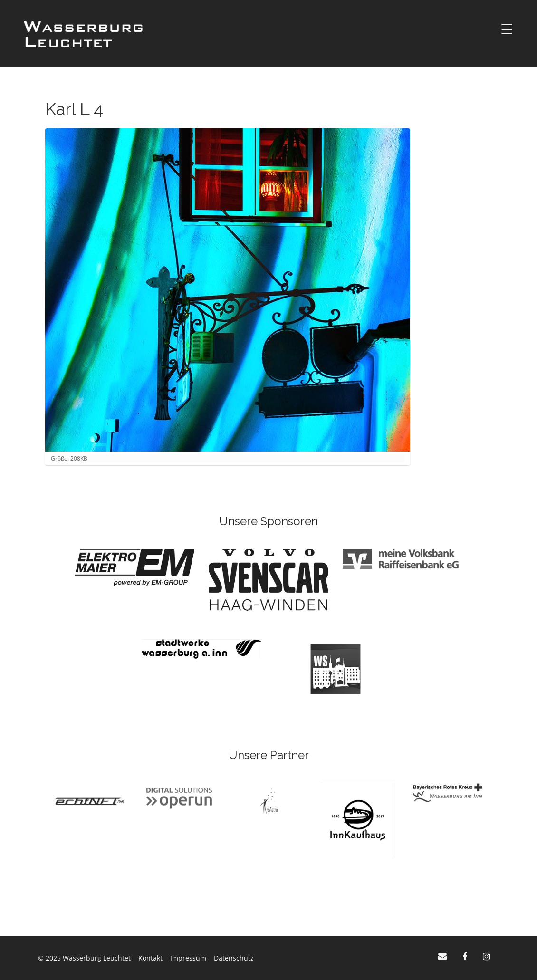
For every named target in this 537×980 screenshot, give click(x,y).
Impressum (188, 958)
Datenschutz (234, 958)
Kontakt (150, 958)
